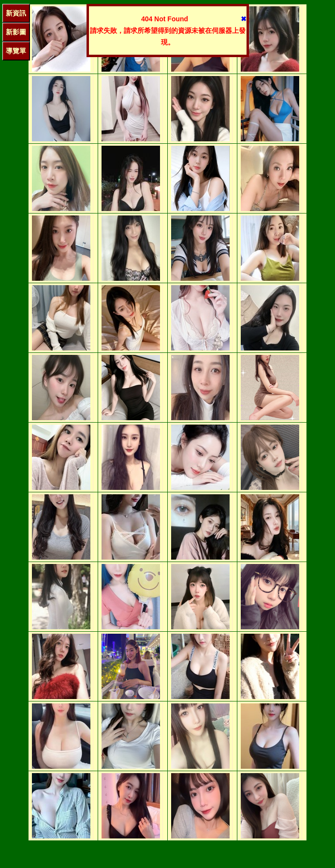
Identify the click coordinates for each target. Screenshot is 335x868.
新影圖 (16, 32)
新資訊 (16, 13)
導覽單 (16, 51)
